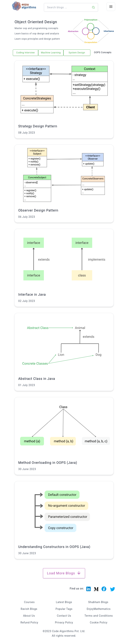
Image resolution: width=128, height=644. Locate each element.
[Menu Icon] (111, 7)
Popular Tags (64, 609)
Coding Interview (26, 53)
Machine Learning (51, 53)
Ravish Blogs (29, 609)
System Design (77, 53)
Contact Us (64, 616)
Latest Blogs (64, 602)
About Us (29, 616)
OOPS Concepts (103, 52)
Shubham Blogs (98, 602)
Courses (29, 602)
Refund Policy (29, 622)
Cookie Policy (99, 622)
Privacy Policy (64, 622)
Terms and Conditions (99, 616)
